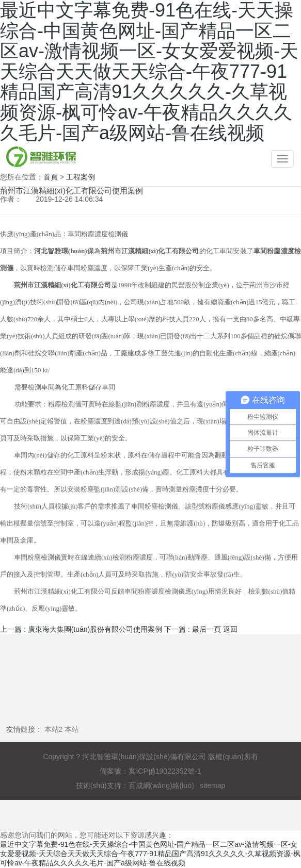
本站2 (54, 729)
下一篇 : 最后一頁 (193, 629)
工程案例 (81, 177)
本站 (72, 729)
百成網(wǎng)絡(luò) (161, 785)
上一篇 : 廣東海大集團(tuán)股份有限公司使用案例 (81, 629)
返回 (230, 629)
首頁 (51, 177)
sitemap (212, 785)
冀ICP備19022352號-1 (165, 771)
